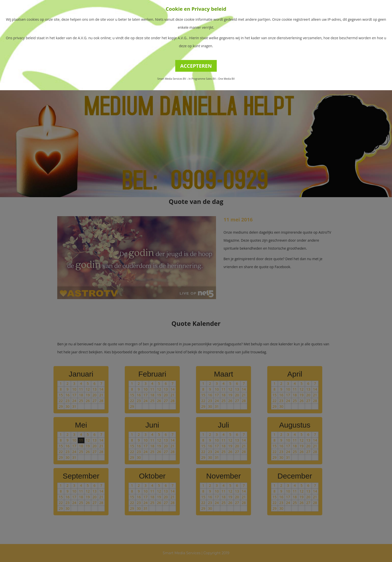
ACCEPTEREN (196, 66)
